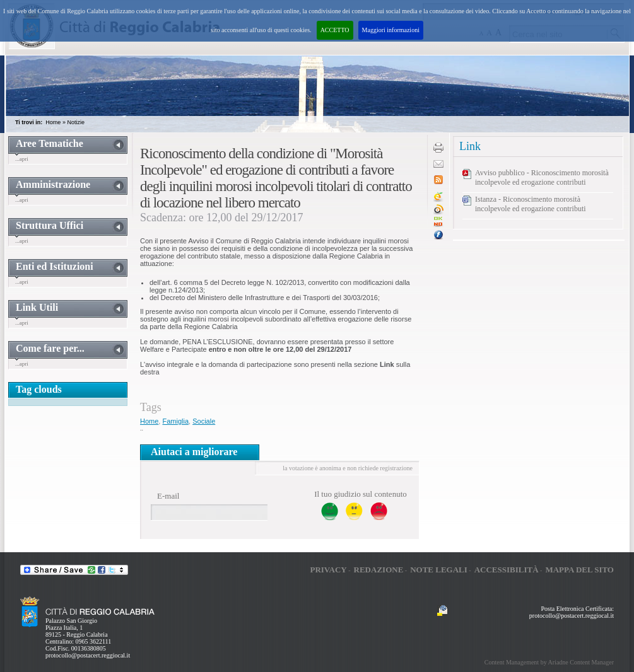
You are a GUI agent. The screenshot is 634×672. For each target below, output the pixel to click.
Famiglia (175, 421)
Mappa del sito (579, 570)
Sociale (204, 421)
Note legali (439, 570)
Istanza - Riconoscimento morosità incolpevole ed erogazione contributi (531, 204)
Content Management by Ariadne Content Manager (549, 662)
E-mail (168, 496)
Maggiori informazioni (391, 30)
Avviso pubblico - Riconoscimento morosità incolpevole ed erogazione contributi (542, 177)
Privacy (328, 570)
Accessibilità (507, 570)
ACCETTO (335, 30)
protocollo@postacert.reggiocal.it (88, 655)
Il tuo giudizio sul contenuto (361, 494)
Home (53, 122)
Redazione (379, 570)
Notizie (76, 122)
